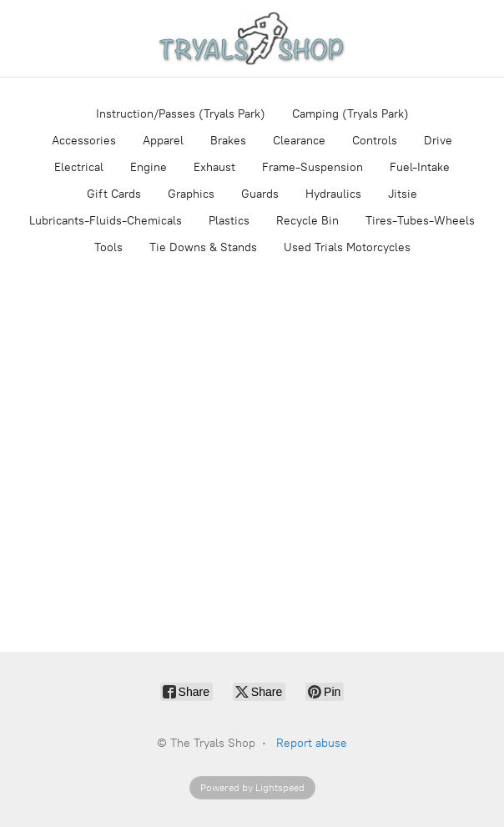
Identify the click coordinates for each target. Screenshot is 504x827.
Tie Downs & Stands (203, 247)
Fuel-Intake (420, 167)
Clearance (299, 141)
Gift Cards (114, 194)
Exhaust (214, 167)
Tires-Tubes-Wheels (420, 221)
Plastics (229, 221)
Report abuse (312, 743)
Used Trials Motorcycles (347, 247)
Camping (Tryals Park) (350, 114)
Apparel (163, 141)
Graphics (191, 194)
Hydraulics (333, 194)
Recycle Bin (307, 221)
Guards (260, 194)
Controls (375, 141)
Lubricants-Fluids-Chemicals (106, 221)
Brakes (228, 141)
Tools (108, 247)
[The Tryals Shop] (252, 38)
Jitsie (403, 194)
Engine (149, 167)
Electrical (79, 167)
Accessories (84, 141)
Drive (438, 141)
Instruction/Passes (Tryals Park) (181, 114)
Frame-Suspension (312, 167)
